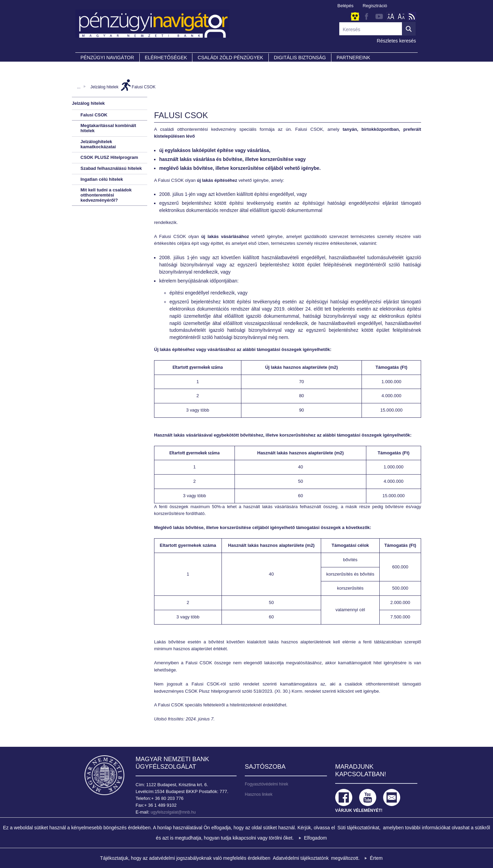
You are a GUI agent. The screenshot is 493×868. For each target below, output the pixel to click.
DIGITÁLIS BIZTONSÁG (300, 58)
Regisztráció (375, 6)
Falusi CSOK (144, 87)
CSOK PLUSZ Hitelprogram (109, 157)
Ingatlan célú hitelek (102, 179)
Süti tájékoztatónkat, (359, 828)
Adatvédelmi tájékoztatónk (301, 858)
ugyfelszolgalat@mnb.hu (173, 812)
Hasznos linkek (259, 794)
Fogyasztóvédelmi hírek (267, 784)
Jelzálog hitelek (104, 87)
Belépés (346, 6)
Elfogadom (315, 838)
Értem (376, 858)
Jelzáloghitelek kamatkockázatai (98, 144)
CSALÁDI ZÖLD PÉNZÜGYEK (230, 58)
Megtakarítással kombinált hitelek (108, 128)
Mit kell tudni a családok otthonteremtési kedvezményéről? (106, 195)
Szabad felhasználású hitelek (111, 168)
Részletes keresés (396, 41)
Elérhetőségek (166, 58)
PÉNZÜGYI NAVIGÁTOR (107, 58)
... (79, 87)
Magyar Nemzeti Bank (104, 775)
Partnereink (353, 58)
